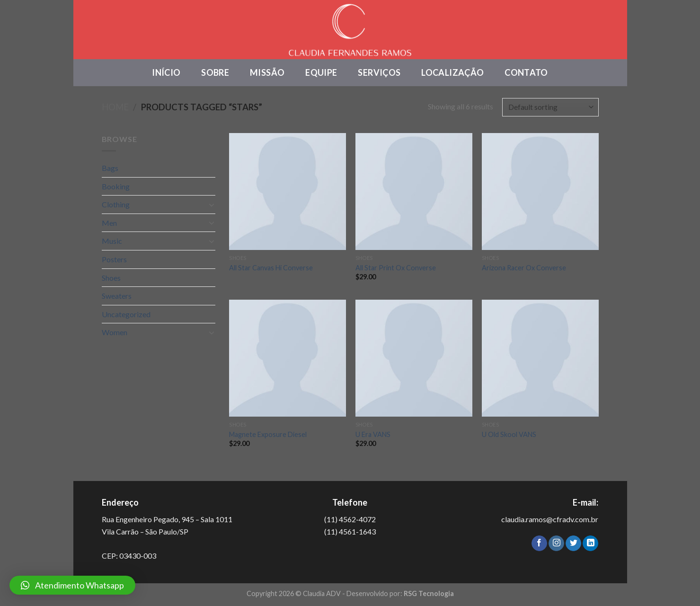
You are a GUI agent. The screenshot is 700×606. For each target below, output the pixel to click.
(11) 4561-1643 (350, 531)
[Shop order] (550, 107)
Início (166, 72)
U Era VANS (373, 434)
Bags (110, 168)
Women (115, 332)
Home (115, 107)
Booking (116, 186)
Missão (267, 72)
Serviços (379, 72)
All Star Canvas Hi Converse (271, 268)
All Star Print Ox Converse (396, 268)
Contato (526, 72)
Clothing (116, 204)
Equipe (321, 72)
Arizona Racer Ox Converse (524, 268)
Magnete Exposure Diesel (268, 434)
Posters (114, 259)
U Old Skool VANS (509, 434)
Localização (452, 72)
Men (109, 223)
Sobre (215, 72)
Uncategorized (126, 314)
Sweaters (117, 296)
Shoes (111, 278)
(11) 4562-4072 (350, 519)
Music (112, 241)
